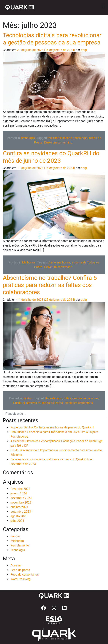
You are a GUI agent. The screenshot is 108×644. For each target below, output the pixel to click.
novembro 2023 (21, 502)
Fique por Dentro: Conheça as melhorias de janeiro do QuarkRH (52, 427)
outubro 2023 (19, 507)
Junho (52, 262)
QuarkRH (19, 403)
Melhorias (29, 262)
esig (83, 50)
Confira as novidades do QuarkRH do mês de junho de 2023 (51, 157)
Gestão (27, 398)
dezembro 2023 (21, 498)
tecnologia (80, 138)
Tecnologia (28, 138)
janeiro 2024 (19, 493)
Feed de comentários (25, 575)
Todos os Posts (52, 403)
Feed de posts (20, 570)
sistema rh (79, 262)
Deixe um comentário (58, 142)
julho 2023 (17, 521)
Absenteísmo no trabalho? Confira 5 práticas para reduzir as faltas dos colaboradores (50, 285)
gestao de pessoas (85, 398)
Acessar (16, 565)
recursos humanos (60, 138)
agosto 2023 (19, 516)
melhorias (64, 262)
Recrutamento (20, 545)
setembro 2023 (21, 512)
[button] (103, 6)
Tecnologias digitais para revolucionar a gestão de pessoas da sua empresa (52, 39)
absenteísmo (53, 398)
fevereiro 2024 (20, 489)
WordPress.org (21, 579)
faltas (67, 398)
